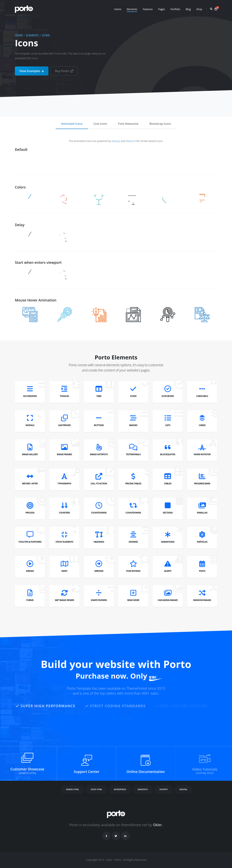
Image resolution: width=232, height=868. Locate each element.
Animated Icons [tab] (72, 124)
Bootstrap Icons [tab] (160, 124)
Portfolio (175, 9)
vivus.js (116, 141)
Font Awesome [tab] (128, 124)
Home (118, 9)
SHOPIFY (164, 789)
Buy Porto (64, 71)
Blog (188, 9)
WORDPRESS (120, 789)
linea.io (130, 141)
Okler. (158, 825)
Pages (162, 9)
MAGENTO (143, 789)
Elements (132, 9)
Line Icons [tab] (100, 124)
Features (148, 9)
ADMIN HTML (72, 789)
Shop (199, 9)
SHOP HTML (96, 789)
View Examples (32, 71)
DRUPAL (183, 789)
